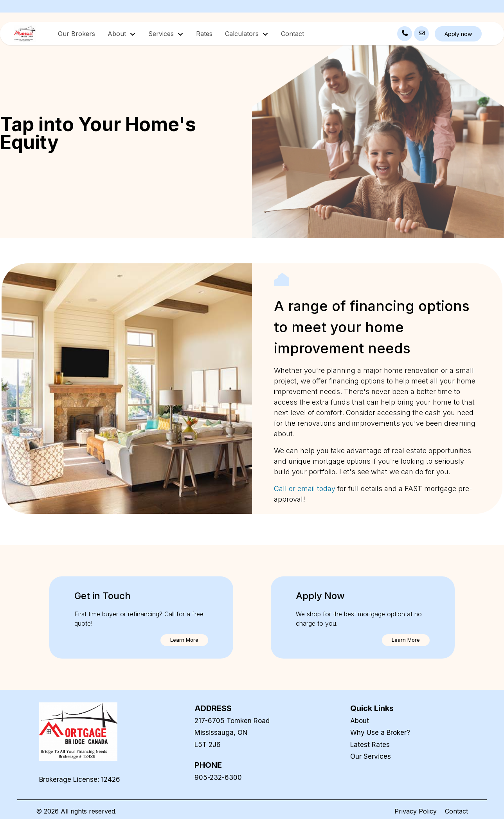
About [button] (118, 34)
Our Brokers (76, 34)
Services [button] (162, 34)
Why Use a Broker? (380, 733)
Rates (204, 34)
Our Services (371, 756)
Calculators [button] (243, 34)
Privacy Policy (416, 811)
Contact (292, 34)
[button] (184, 640)
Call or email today (306, 489)
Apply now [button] (458, 34)
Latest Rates (370, 745)
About (360, 721)
